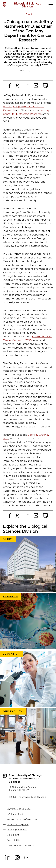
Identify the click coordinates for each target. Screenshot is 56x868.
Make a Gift (13, 835)
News (28, 14)
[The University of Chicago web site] (5, 4)
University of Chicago (19, 809)
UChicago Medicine (17, 814)
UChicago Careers (17, 830)
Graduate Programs (17, 824)
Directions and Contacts (20, 845)
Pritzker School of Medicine (22, 819)
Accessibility (14, 840)
